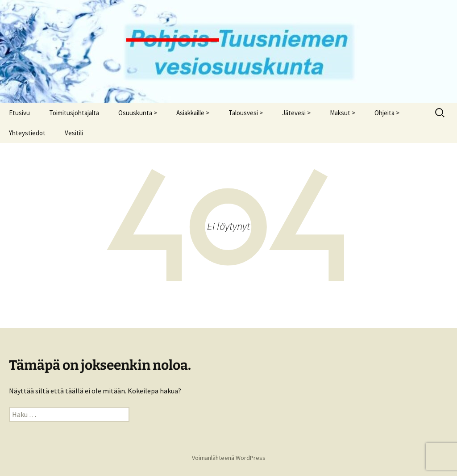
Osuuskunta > (138, 113)
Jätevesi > (296, 113)
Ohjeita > (387, 113)
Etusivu (19, 113)
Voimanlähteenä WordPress (229, 458)
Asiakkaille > (193, 113)
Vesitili (74, 133)
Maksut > (343, 113)
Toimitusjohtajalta (74, 113)
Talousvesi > (246, 113)
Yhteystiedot (27, 133)
